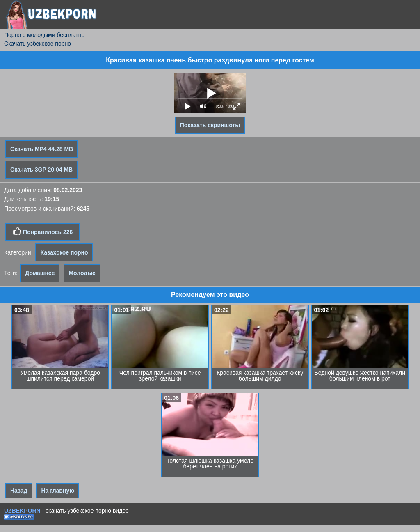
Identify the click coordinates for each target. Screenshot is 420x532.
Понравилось (42, 232)
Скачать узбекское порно (38, 44)
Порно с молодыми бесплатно (44, 35)
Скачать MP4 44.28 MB (42, 149)
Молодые (82, 273)
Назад (19, 491)
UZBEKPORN (22, 511)
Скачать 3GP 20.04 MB (41, 170)
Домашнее (40, 273)
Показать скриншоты (210, 125)
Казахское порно (64, 252)
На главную (58, 491)
